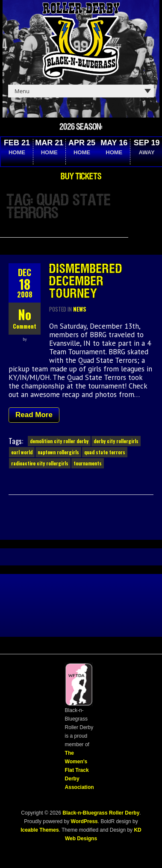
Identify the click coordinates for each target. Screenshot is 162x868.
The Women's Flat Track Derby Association (80, 770)
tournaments (88, 463)
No (25, 314)
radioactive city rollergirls (40, 463)
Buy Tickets (81, 177)
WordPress (83, 821)
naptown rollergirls (58, 452)
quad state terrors (105, 452)
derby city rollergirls (116, 441)
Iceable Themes (40, 830)
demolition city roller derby (59, 441)
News (80, 309)
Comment (25, 326)
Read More (34, 415)
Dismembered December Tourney (86, 282)
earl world (22, 452)
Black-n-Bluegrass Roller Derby (101, 813)
